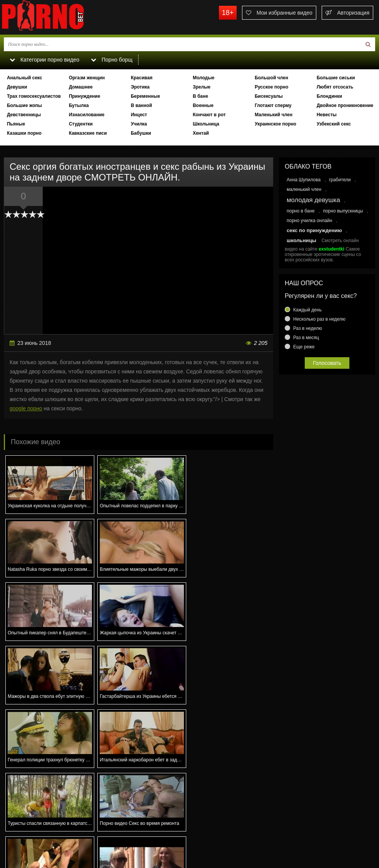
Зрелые (202, 87)
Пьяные (16, 124)
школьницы (301, 240)
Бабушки (141, 133)
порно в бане (301, 211)
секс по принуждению (314, 230)
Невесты (327, 115)
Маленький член (274, 115)
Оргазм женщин (87, 78)
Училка (139, 124)
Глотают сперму (273, 105)
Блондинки (329, 96)
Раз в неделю (308, 328)
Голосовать (327, 363)
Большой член (271, 78)
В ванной (141, 105)
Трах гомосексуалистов (34, 96)
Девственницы (24, 115)
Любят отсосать (335, 87)
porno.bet (58, 17)
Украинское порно (275, 124)
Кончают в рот (209, 115)
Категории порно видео (44, 60)
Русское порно (271, 87)
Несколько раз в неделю (319, 319)
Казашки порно (24, 133)
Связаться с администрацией (40, 836)
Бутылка (79, 105)
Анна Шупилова (304, 180)
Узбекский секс (334, 124)
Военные (203, 105)
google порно (26, 408)
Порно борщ (111, 60)
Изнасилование (87, 115)
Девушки (17, 87)
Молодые (204, 78)
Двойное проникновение (345, 105)
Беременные (145, 96)
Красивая (142, 78)
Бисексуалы (269, 96)
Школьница (206, 124)
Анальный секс (25, 78)
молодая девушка (313, 200)
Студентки (81, 124)
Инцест (139, 115)
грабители (340, 180)
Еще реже (304, 347)
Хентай (201, 133)
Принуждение (85, 96)
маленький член (304, 189)
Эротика (140, 87)
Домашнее (81, 87)
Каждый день (307, 310)
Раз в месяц (306, 338)
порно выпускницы (343, 211)
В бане (200, 96)
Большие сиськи (336, 78)
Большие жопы (24, 105)
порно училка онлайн (309, 221)
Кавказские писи (88, 133)
